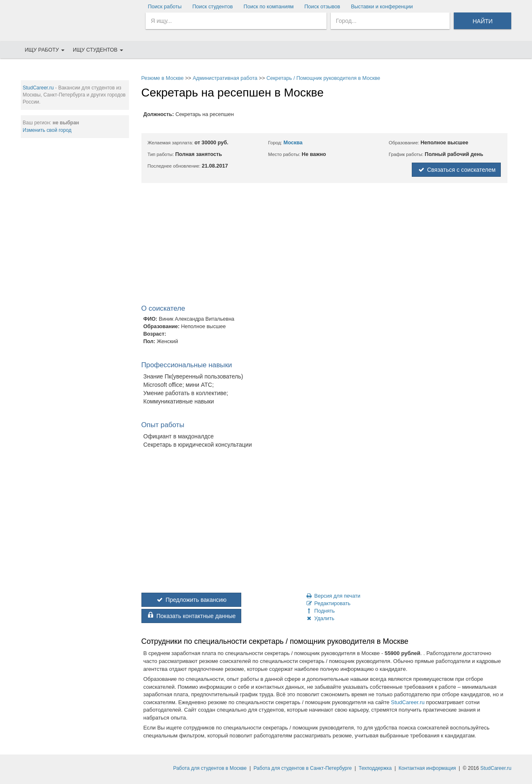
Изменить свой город (47, 130)
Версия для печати (333, 596)
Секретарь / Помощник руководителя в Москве (324, 78)
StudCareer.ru (38, 88)
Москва (293, 143)
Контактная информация (427, 768)
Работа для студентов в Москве (210, 768)
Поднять (320, 611)
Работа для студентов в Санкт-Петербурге (302, 768)
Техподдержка (375, 768)
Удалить (320, 618)
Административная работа (225, 78)
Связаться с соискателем (456, 170)
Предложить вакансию (191, 600)
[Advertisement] (75, 271)
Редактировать (328, 603)
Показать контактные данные (191, 616)
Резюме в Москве (163, 78)
